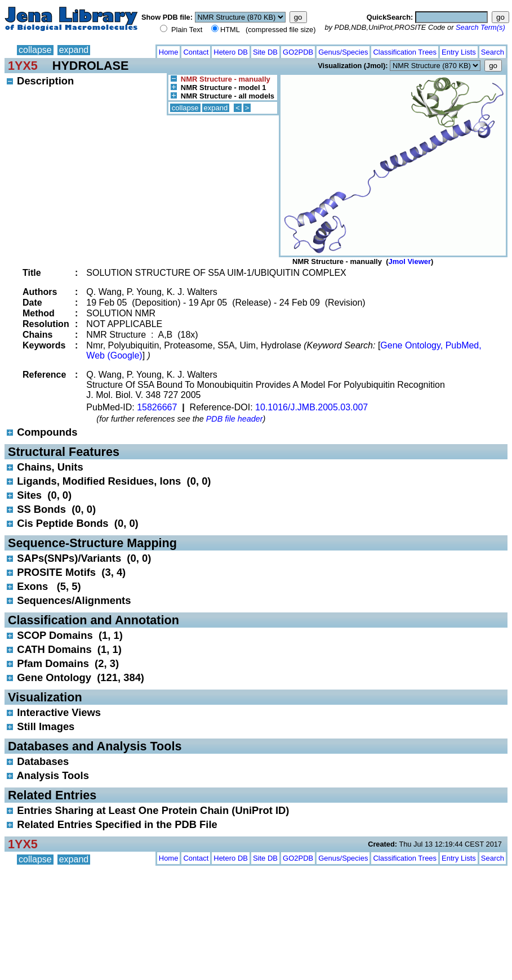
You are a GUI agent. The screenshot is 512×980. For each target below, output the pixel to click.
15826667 (157, 407)
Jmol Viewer (409, 261)
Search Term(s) (480, 27)
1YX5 (23, 66)
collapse (35, 50)
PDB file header (235, 419)
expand (74, 50)
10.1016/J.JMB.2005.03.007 (311, 407)
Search (493, 52)
